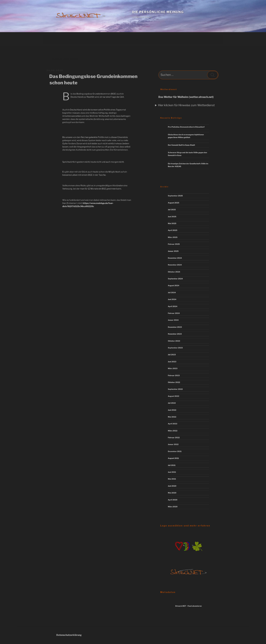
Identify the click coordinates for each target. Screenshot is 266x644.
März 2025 (177, 247)
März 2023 (177, 367)
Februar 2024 (178, 316)
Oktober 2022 (178, 380)
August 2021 (177, 449)
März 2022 (177, 424)
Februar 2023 (178, 373)
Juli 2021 (176, 455)
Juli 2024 (176, 298)
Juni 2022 (176, 405)
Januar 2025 (177, 260)
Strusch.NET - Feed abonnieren (188, 606)
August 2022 (177, 392)
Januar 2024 (177, 323)
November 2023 (178, 335)
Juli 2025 (176, 222)
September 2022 (179, 386)
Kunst (87, 39)
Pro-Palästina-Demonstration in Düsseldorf (187, 129)
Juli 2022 (176, 398)
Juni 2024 (176, 304)
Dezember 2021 (178, 443)
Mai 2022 (176, 411)
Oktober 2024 (178, 279)
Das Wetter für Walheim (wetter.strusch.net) (186, 97)
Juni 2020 (176, 474)
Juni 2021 (176, 462)
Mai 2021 (176, 468)
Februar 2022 (178, 430)
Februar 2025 (178, 253)
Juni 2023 (176, 361)
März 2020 (177, 493)
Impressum (137, 39)
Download (104, 39)
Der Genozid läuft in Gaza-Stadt (183, 145)
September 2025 (179, 209)
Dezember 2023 (178, 329)
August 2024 (177, 291)
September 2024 (179, 285)
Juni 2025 (176, 228)
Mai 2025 (176, 234)
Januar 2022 (177, 436)
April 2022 (177, 417)
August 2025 (177, 215)
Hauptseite (70, 39)
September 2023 (179, 348)
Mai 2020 (176, 481)
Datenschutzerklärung (78, 635)
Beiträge (51, 39)
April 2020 (177, 487)
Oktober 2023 (178, 342)
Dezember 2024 (178, 266)
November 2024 (178, 272)
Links (120, 39)
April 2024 (177, 310)
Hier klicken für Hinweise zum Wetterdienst (186, 105)
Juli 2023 (176, 354)
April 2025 (177, 241)
